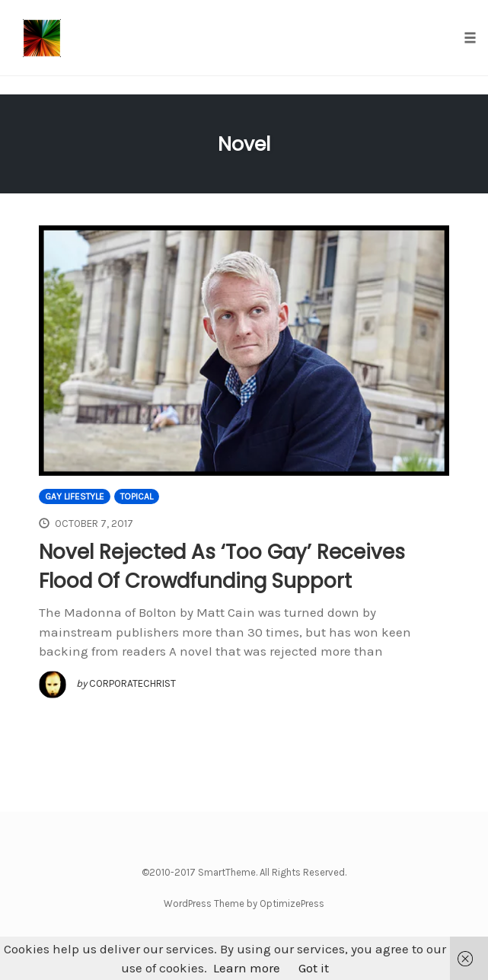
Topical (137, 496)
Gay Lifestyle (75, 496)
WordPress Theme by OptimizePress (244, 903)
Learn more (247, 968)
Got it (314, 968)
